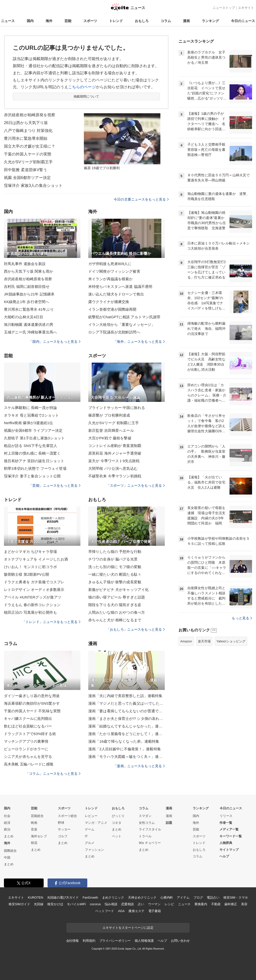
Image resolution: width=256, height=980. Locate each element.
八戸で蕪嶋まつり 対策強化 (28, 131)
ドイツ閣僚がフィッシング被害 (114, 271)
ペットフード (105, 911)
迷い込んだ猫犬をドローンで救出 (116, 294)
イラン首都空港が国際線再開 (112, 309)
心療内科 (167, 897)
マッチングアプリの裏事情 (26, 741)
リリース (226, 816)
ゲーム (90, 829)
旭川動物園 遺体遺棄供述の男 (29, 325)
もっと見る (242, 618)
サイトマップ (229, 850)
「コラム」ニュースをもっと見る (53, 774)
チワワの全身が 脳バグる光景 (113, 559)
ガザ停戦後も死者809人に (110, 264)
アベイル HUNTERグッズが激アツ (33, 597)
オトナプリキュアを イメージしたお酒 (36, 559)
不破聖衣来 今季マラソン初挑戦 (115, 476)
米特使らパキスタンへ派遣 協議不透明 (120, 286)
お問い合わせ (180, 941)
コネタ (117, 823)
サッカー (64, 829)
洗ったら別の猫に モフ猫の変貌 (115, 567)
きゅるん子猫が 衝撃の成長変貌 (115, 582)
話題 (169, 823)
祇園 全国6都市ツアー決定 (27, 178)
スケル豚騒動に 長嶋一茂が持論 (30, 408)
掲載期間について (86, 96)
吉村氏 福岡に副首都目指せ (27, 286)
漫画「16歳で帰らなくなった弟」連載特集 (124, 741)
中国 (7, 858)
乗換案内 (201, 904)
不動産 (216, 904)
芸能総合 (37, 816)
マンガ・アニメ (96, 823)
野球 (61, 823)
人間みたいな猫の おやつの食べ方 (117, 612)
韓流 (34, 843)
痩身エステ (136, 911)
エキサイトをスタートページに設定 (128, 928)
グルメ (90, 843)
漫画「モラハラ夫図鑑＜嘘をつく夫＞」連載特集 (127, 757)
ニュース (8, 21)
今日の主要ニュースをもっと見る (141, 199)
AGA (121, 911)
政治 (7, 829)
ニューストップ (224, 8)
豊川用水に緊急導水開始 (26, 138)
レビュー (91, 816)
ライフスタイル (150, 829)
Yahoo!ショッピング (231, 641)
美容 (244, 904)
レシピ (169, 904)
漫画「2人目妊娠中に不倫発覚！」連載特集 (125, 749)
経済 (7, 823)
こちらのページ (82, 87)
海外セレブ (39, 836)
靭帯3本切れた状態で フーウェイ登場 (35, 468)
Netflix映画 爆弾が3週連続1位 (28, 423)
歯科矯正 (231, 904)
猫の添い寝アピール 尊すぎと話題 (117, 597)
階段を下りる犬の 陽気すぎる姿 (115, 605)
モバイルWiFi (76, 904)
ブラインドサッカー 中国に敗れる (117, 408)
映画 (34, 823)
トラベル (145, 836)
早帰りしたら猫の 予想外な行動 (115, 552)
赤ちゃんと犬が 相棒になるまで (115, 620)
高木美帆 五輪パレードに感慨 (29, 764)
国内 (30, 21)
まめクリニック (113, 897)
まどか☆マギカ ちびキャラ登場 (30, 552)
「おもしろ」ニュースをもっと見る (136, 629)
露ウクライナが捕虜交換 (109, 302)
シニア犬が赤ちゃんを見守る (28, 757)
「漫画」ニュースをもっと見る (139, 766)
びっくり (118, 816)
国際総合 (10, 851)
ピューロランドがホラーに (26, 749)
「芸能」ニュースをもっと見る (55, 485)
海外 (49, 21)
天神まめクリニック (142, 897)
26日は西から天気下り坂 (26, 123)
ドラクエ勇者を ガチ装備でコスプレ (34, 582)
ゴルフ (63, 836)
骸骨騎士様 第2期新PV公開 (26, 574)
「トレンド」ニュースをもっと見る (51, 622)
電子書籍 (155, 911)
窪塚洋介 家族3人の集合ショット (33, 185)
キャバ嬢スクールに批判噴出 (28, 719)
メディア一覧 (229, 829)
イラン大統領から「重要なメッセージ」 (122, 325)
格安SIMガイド (19, 904)
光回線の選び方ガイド (63, 897)
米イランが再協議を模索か (110, 279)
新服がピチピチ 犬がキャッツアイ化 (118, 590)
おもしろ (142, 21)
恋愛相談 (127, 904)
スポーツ (90, 21)
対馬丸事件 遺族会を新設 (25, 264)
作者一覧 (226, 823)
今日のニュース (243, 21)
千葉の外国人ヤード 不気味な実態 (32, 711)
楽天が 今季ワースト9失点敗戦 (114, 461)
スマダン (145, 816)
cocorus (95, 904)
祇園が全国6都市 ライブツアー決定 (33, 430)
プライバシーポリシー (115, 941)
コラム (166, 21)
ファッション (94, 850)
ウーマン (154, 904)
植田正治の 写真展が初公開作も (30, 612)
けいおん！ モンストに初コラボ (30, 567)
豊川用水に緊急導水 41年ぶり (29, 309)
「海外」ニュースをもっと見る (139, 342)
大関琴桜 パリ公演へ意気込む (113, 468)
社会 (7, 816)
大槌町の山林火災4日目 (24, 317)
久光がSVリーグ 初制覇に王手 (114, 423)
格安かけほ (55, 904)
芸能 (68, 21)
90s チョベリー (150, 843)
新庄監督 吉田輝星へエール (111, 430)
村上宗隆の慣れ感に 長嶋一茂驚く (32, 453)
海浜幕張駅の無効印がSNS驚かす (32, 703)
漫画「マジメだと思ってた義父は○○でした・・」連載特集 (127, 703)
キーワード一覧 (231, 836)
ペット (117, 836)
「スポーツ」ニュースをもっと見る (136, 485)
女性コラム (147, 823)
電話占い (213, 897)
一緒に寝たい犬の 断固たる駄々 (115, 574)
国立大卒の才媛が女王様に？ (30, 146)
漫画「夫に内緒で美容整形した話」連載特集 (125, 696)
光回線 (39, 904)
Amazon (186, 641)
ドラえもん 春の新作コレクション (32, 605)
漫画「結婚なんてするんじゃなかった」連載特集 (127, 726)
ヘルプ (224, 856)
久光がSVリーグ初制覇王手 (28, 162)
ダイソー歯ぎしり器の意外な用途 (32, 696)
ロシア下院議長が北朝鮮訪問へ (114, 332)
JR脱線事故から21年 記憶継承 (29, 294)
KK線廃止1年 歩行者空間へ (26, 302)
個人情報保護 (144, 941)
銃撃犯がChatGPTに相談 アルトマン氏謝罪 (124, 317)
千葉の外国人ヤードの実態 (28, 154)
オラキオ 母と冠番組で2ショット (31, 415)
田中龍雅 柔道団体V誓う (26, 170)
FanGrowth (90, 897)
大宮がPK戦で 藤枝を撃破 (110, 438)
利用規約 (89, 941)
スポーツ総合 (67, 816)
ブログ (198, 897)
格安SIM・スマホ (236, 897)
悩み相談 (111, 904)
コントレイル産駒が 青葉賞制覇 (115, 446)
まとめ (9, 836)
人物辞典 (226, 843)
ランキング (210, 21)
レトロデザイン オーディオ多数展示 (34, 590)
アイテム (183, 897)
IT (86, 836)
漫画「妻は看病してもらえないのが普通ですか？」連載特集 (127, 711)
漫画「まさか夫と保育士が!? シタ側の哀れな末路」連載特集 (127, 719)
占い (141, 904)
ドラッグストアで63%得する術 (30, 734)
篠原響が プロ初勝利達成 (109, 415)
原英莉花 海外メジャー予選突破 (115, 453)
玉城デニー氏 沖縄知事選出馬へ (30, 332)
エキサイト (246, 8)
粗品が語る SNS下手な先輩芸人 (31, 446)
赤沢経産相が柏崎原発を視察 (30, 115)
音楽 (34, 829)
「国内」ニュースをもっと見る (55, 342)
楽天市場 (204, 641)
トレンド (116, 21)
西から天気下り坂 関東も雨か (29, 271)
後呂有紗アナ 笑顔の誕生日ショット (34, 461)
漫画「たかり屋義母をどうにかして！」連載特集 (127, 734)
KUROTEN (35, 897)
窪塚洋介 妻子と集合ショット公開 (32, 476)
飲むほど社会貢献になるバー (28, 726)
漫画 (186, 21)
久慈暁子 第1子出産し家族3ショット (34, 438)
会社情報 (72, 941)
